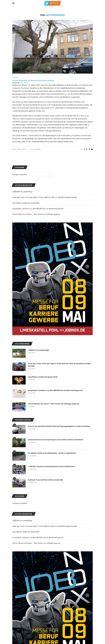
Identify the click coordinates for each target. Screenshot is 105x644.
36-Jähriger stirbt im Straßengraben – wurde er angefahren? (52, 453)
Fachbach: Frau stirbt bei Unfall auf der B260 (45, 480)
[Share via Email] (92, 149)
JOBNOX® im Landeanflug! (22, 521)
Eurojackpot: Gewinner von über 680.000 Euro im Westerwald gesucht (38, 538)
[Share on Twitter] (87, 149)
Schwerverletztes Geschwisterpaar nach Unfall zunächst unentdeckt (55, 440)
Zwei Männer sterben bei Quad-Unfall (26, 532)
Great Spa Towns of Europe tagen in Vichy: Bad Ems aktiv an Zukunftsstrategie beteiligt (45, 526)
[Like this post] (82, 149)
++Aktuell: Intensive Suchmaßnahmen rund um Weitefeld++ (52, 466)
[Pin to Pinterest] (89, 149)
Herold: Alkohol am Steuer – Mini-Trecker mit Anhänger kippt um (36, 543)
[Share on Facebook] (85, 149)
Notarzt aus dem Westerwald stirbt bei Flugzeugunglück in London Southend (59, 426)
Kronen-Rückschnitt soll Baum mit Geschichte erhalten (33, 80)
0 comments (35, 149)
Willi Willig (24, 83)
